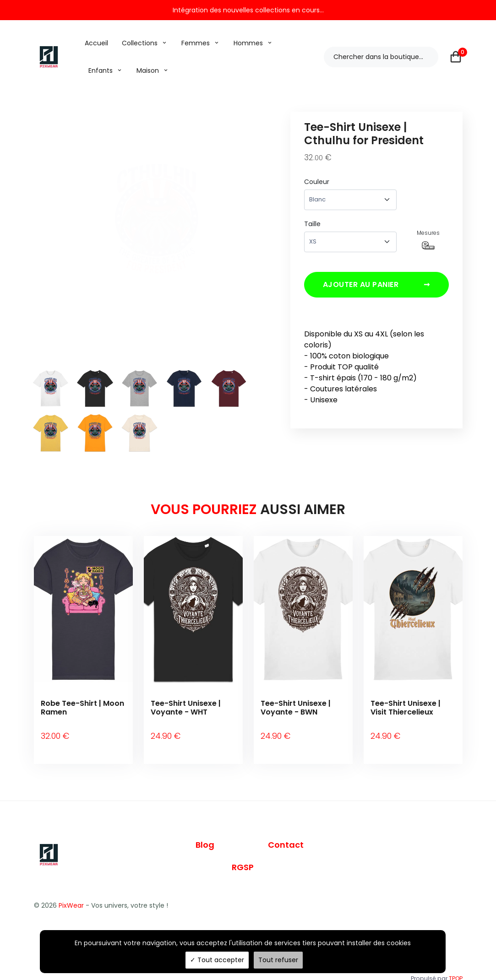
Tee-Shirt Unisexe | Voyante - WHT (186, 708)
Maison (148, 70)
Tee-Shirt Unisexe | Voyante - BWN (296, 708)
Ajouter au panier (376, 288)
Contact (286, 831)
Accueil (96, 43)
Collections (140, 43)
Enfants (101, 70)
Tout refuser (278, 960)
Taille (312, 224)
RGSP (243, 854)
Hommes (248, 43)
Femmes (196, 43)
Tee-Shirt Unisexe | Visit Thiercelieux (406, 708)
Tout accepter (217, 960)
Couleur (317, 182)
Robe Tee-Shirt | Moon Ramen (82, 708)
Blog (205, 831)
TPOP (456, 965)
